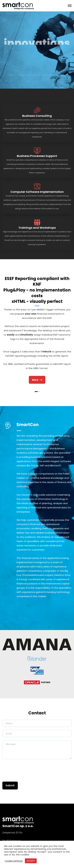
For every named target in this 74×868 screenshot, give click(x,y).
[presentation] (26, 774)
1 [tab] (36, 392)
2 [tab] (39, 392)
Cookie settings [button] (14, 861)
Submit (10, 785)
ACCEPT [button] (31, 861)
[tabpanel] (37, 330)
